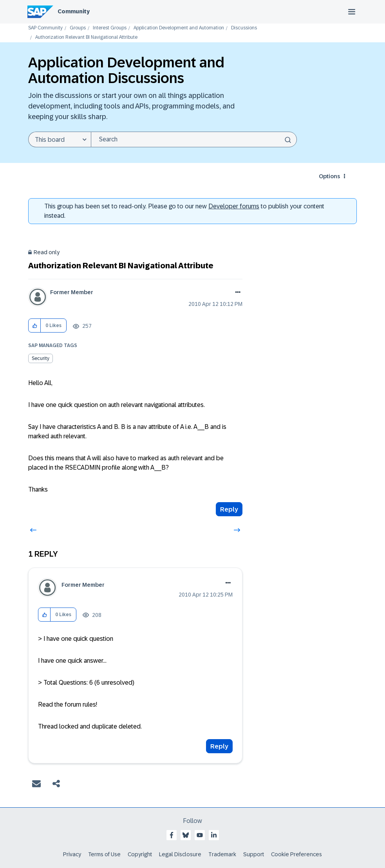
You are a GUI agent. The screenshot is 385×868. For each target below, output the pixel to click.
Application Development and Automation (179, 28)
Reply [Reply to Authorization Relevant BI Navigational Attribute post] (229, 509)
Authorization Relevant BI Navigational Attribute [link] (86, 37)
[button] (35, 326)
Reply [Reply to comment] (219, 746)
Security (41, 358)
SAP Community (45, 28)
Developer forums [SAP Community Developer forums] (234, 206)
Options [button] (329, 176)
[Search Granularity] (60, 139)
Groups (78, 28)
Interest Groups (110, 28)
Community (74, 11)
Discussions (244, 28)
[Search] (194, 139)
